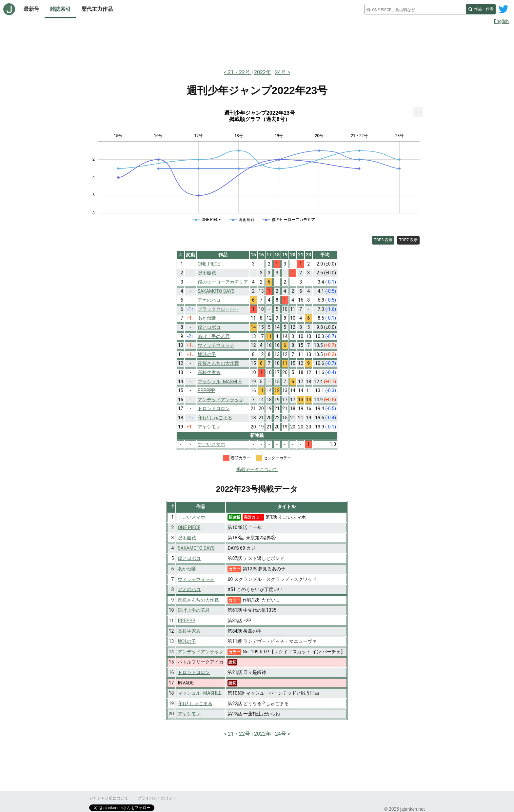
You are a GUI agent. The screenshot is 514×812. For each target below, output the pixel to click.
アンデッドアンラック (201, 652)
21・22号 (240, 72)
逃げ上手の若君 (194, 610)
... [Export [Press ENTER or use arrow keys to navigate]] (418, 111)
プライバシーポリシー (157, 798)
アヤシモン (189, 714)
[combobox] (415, 9)
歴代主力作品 (97, 9)
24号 (281, 72)
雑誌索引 (60, 9)
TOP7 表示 (408, 240)
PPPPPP (186, 621)
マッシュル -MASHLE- (200, 693)
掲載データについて (257, 469)
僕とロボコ (189, 558)
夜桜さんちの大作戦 (198, 600)
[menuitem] (418, 112)
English (501, 21)
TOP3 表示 (383, 240)
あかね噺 (187, 569)
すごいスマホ (191, 517)
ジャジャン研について (109, 798)
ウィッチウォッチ (196, 579)
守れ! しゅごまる (195, 703)
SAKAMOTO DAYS (196, 548)
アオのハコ (189, 589)
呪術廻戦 (187, 538)
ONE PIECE (189, 527)
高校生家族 (189, 631)
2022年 (263, 72)
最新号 (31, 9)
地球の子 (187, 641)
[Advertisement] (257, 45)
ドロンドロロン (194, 672)
